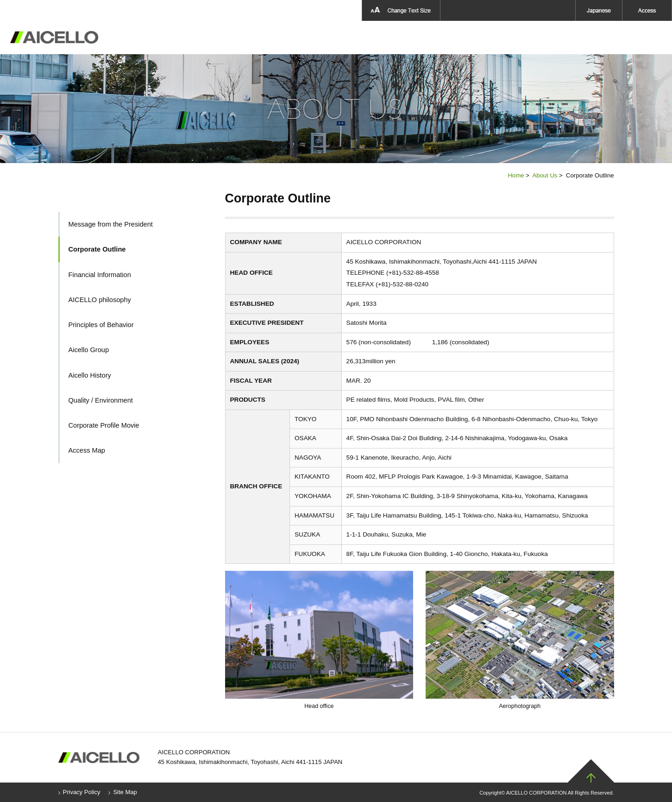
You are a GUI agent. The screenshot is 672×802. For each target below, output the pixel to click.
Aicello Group (540, 38)
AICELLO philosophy (100, 300)
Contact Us (643, 38)
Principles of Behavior (101, 325)
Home (516, 175)
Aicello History (90, 375)
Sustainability (474, 38)
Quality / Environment (101, 400)
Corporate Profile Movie (104, 425)
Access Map (87, 450)
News (594, 38)
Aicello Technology (398, 38)
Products (329, 38)
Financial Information (100, 275)
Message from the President (111, 224)
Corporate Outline (97, 249)
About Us (275, 38)
